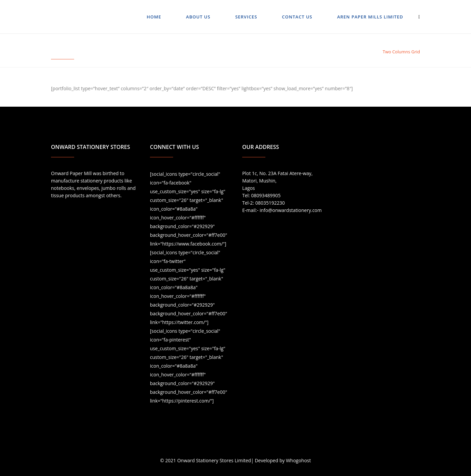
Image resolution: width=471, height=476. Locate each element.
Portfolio (338, 52)
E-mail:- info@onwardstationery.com (282, 210)
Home (319, 52)
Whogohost (298, 460)
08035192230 (270, 203)
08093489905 (266, 195)
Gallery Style (365, 52)
